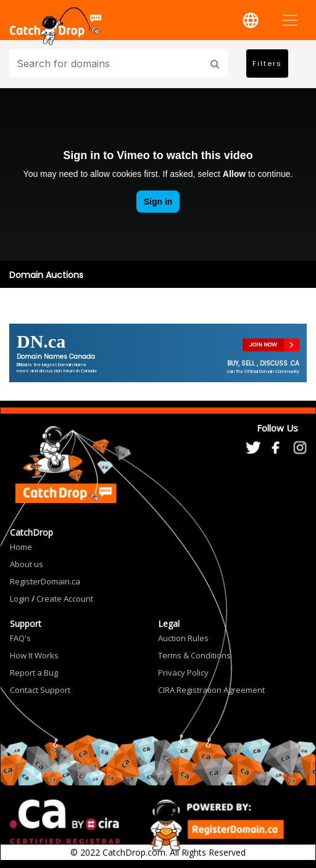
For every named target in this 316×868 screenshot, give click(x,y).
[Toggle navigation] (290, 20)
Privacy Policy (183, 673)
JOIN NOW (263, 345)
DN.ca (41, 341)
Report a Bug (34, 673)
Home (21, 547)
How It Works (34, 655)
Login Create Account (52, 599)
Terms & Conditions (194, 655)
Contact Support (40, 690)
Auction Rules (183, 638)
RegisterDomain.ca (45, 581)
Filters (267, 63)
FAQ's (20, 638)
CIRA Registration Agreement (211, 690)
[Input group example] (107, 63)
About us (27, 564)
